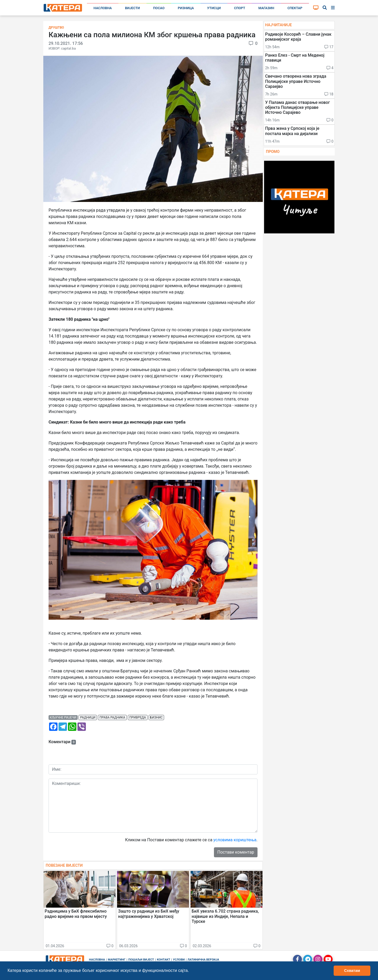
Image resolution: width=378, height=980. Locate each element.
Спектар (295, 8)
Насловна (103, 8)
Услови (179, 960)
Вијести (132, 8)
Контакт (164, 960)
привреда (138, 717)
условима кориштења (235, 840)
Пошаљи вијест (141, 960)
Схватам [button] (352, 971)
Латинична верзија (203, 960)
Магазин (266, 8)
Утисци (214, 8)
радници (88, 717)
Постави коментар (236, 852)
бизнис (156, 717)
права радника (112, 717)
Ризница (186, 8)
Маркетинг (117, 960)
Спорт (240, 8)
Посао (159, 8)
